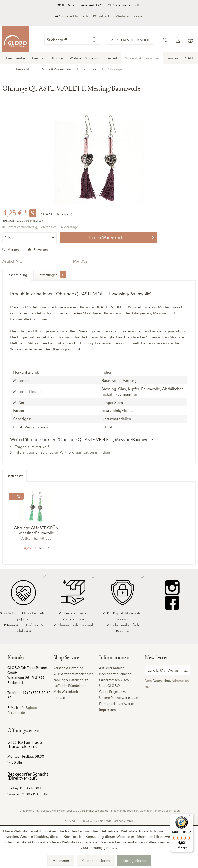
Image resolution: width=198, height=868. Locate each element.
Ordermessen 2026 (114, 680)
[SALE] (190, 58)
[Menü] (190, 817)
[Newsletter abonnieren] (186, 670)
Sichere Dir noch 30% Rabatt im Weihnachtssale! (101, 16)
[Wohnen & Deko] (84, 58)
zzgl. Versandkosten (30, 221)
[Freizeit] (111, 58)
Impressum (107, 710)
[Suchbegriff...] (72, 40)
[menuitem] (100, 40)
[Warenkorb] (190, 40)
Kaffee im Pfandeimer (69, 686)
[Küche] (57, 58)
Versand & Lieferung (68, 668)
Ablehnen (61, 860)
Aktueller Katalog (112, 668)
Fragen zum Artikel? (30, 447)
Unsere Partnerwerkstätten (119, 698)
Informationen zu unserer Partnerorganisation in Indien (60, 452)
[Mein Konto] (178, 40)
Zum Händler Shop (131, 40)
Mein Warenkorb (66, 692)
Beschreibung (17, 275)
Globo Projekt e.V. (112, 692)
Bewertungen (52, 274)
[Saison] (172, 58)
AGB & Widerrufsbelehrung (73, 674)
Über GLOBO (109, 686)
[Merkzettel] (166, 40)
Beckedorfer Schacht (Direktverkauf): (28, 776)
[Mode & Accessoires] (142, 58)
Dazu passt (15, 476)
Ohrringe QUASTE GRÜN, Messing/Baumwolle (37, 530)
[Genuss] (38, 58)
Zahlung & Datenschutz (71, 680)
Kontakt (59, 698)
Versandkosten (89, 810)
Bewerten (38, 250)
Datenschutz (162, 681)
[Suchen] (95, 40)
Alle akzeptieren (96, 860)
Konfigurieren (134, 860)
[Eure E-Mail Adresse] (163, 670)
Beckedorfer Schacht (115, 674)
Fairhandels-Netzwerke (116, 704)
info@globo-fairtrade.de (23, 710)
